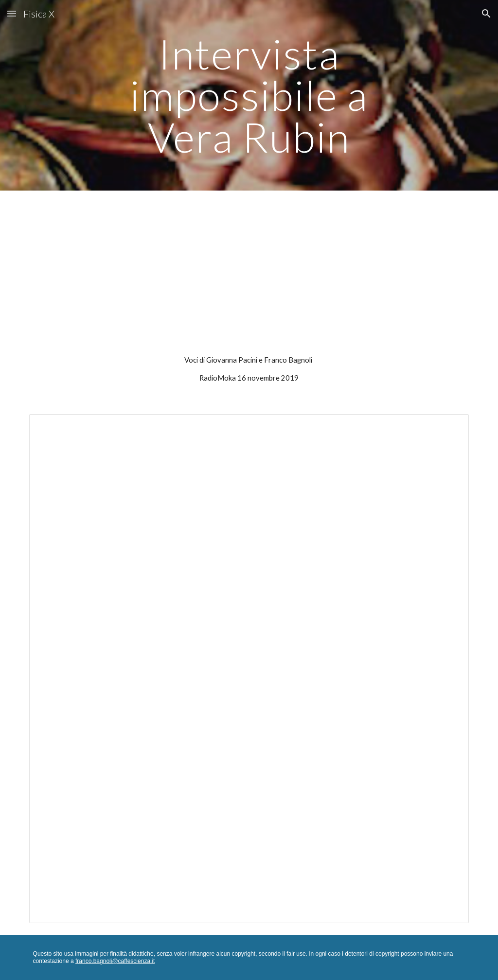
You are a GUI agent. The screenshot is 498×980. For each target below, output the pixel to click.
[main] (249, 95)
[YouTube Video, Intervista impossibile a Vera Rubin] (249, 275)
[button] (12, 13)
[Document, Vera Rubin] (249, 669)
